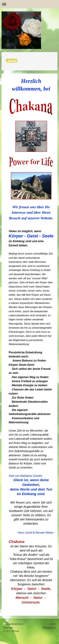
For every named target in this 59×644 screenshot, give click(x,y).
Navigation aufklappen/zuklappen (29, 4)
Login (53, 624)
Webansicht (49, 627)
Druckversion (13, 624)
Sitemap (8, 627)
